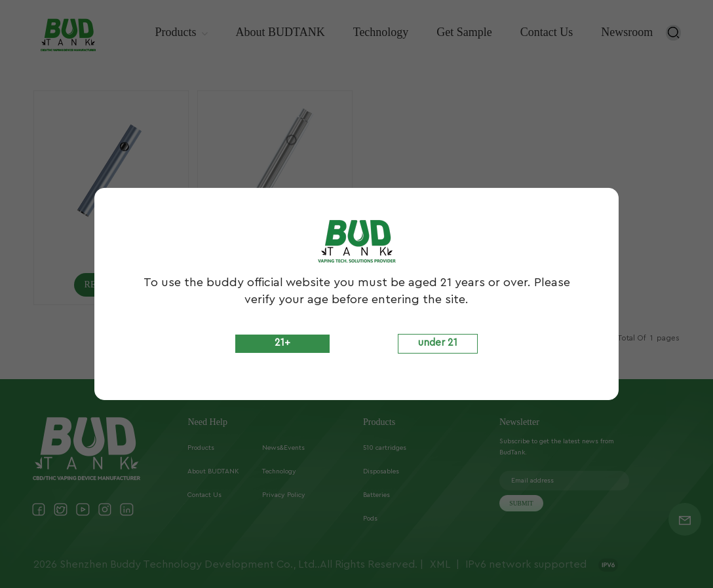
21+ (282, 343)
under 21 (438, 343)
